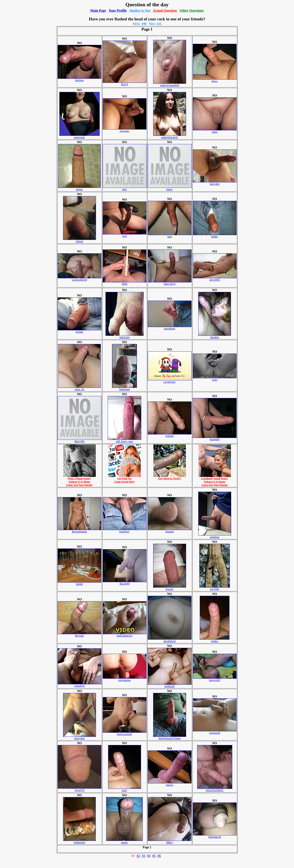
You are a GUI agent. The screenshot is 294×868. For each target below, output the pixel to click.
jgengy (79, 188)
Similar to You (140, 11)
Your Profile (118, 11)
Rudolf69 (215, 438)
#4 (149, 856)
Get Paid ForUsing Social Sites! (125, 479)
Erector (170, 588)
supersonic (80, 136)
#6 (159, 856)
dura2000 (125, 582)
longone (170, 530)
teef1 (125, 789)
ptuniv (124, 841)
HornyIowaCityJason (170, 737)
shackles (215, 336)
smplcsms (125, 336)
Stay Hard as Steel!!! (170, 477)
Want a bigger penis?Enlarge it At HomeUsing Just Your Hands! (80, 481)
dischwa (80, 79)
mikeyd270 (170, 283)
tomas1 (170, 784)
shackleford (170, 640)
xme (170, 235)
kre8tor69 (170, 685)
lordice (215, 640)
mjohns (80, 331)
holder (215, 235)
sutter (215, 131)
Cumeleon (80, 685)
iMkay (170, 841)
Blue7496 (80, 440)
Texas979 (80, 789)
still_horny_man (124, 440)
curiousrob (215, 732)
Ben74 (125, 83)
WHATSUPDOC (215, 789)
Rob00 (80, 583)
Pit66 (125, 283)
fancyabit (215, 183)
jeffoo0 (80, 240)
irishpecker (79, 841)
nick (125, 188)
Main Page (98, 11)
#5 (154, 856)
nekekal (170, 435)
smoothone (170, 327)
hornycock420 (125, 733)
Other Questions (192, 11)
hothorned (124, 388)
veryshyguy (170, 381)
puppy (170, 188)
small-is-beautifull (170, 84)
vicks (215, 379)
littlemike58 (215, 836)
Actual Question (165, 11)
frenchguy (125, 530)
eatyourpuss (125, 679)
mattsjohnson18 (170, 136)
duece (215, 80)
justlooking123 (125, 635)
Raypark (80, 635)
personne (125, 130)
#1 (133, 856)
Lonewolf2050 (80, 279)
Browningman (80, 530)
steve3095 (215, 279)
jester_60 (79, 388)
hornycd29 (215, 679)
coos (125, 235)
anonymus (80, 737)
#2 (138, 856)
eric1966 (215, 588)
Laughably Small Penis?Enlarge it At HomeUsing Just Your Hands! (215, 481)
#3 (144, 856)
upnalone (215, 536)
